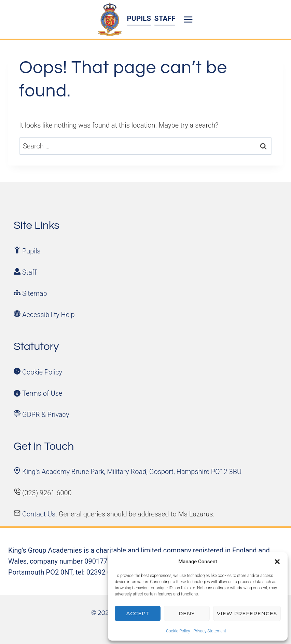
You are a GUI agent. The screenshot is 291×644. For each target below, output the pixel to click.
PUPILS (139, 18)
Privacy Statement (210, 631)
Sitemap (35, 293)
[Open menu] (189, 19)
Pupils (31, 251)
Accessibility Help (48, 315)
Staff (29, 272)
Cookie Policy (178, 631)
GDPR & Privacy (46, 415)
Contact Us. (40, 514)
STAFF (165, 18)
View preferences (247, 613)
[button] (277, 562)
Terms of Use (42, 393)
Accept (138, 613)
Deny (187, 613)
